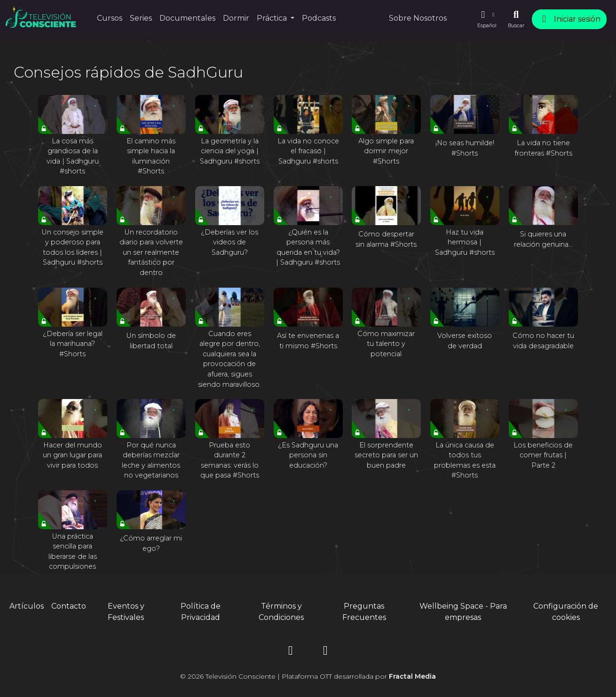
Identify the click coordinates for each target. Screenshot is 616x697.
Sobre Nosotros (418, 18)
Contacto (69, 606)
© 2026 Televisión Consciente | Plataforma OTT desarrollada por (308, 676)
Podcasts (319, 18)
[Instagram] (291, 652)
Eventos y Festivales (126, 612)
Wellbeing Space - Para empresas (463, 612)
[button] (487, 19)
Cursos (110, 18)
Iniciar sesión (569, 19)
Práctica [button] (273, 18)
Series (141, 18)
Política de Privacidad (201, 612)
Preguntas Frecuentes (364, 612)
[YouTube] (325, 652)
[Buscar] (516, 19)
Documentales (187, 18)
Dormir (236, 18)
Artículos (27, 606)
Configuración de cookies (566, 612)
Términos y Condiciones (281, 612)
